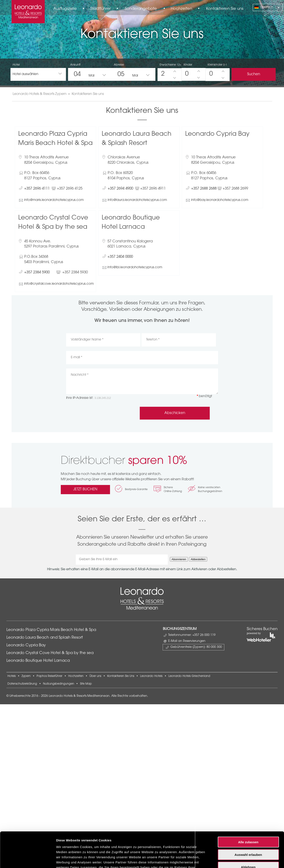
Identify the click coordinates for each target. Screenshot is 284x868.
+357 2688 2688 (204, 189)
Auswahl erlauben (248, 602)
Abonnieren (179, 559)
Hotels (12, 676)
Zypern (26, 676)
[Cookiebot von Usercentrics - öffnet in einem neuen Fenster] (28, 637)
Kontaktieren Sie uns (225, 9)
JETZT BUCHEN (85, 489)
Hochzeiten (181, 9)
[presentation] (99, 413)
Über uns (95, 676)
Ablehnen (248, 614)
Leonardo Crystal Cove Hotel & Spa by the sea (50, 653)
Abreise (119, 65)
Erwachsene (170, 65)
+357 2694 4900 (120, 189)
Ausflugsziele (65, 9)
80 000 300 (214, 647)
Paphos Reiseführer (49, 676)
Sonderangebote (141, 9)
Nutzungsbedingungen (59, 684)
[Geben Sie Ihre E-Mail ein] (122, 560)
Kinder (188, 65)
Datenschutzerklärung (22, 684)
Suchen (254, 74)
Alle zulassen (248, 589)
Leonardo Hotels (151, 676)
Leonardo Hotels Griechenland (189, 676)
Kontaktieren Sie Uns (121, 676)
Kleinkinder (217, 65)
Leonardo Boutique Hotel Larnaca (38, 661)
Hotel (16, 65)
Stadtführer (100, 9)
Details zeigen (228, 637)
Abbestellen (198, 559)
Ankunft (75, 65)
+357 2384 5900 (37, 272)
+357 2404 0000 (120, 257)
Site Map (86, 684)
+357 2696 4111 (37, 189)
